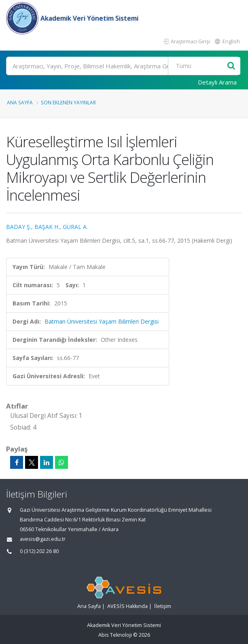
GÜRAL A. (75, 227)
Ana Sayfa (20, 102)
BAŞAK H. (47, 227)
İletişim (163, 606)
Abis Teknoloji (115, 635)
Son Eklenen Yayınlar (68, 102)
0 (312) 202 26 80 (39, 551)
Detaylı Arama (217, 82)
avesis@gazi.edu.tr (43, 539)
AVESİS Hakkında (127, 606)
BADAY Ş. (19, 227)
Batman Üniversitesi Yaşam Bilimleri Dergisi (102, 321)
